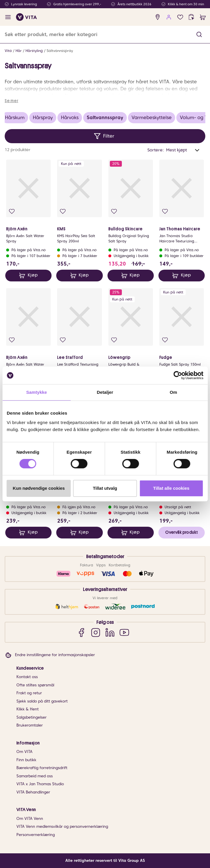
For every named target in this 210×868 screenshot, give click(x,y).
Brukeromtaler (30, 725)
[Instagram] (96, 632)
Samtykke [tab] (36, 392)
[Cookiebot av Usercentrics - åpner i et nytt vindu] (178, 375)
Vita (8, 51)
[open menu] (8, 17)
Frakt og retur (29, 693)
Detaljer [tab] (105, 392)
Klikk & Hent (28, 709)
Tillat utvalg (105, 488)
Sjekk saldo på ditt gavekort (42, 701)
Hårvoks (70, 118)
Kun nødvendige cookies (39, 488)
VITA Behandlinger (33, 792)
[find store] (158, 17)
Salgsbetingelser (31, 717)
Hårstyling (34, 51)
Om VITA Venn (30, 819)
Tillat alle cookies (171, 488)
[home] (27, 17)
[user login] (169, 17)
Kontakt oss (27, 677)
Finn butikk (26, 760)
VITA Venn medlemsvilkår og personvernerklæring (62, 826)
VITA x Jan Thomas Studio (40, 784)
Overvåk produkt (181, 532)
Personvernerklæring (36, 835)
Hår (19, 51)
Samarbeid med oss (35, 776)
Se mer (11, 101)
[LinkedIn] (110, 632)
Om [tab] (174, 392)
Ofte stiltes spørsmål (35, 685)
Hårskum (15, 118)
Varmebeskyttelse (152, 118)
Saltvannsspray (60, 51)
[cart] (203, 17)
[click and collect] (191, 17)
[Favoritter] (180, 17)
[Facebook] (81, 632)
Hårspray (43, 118)
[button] (199, 34)
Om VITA (24, 752)
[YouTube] (124, 632)
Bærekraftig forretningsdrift (42, 768)
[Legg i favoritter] (12, 211)
